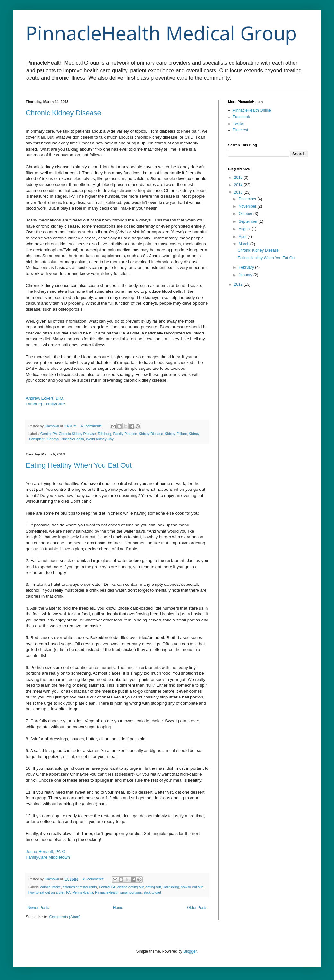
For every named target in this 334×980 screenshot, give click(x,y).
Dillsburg (104, 434)
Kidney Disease (151, 434)
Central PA (49, 434)
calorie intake (51, 887)
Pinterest (240, 130)
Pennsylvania (83, 892)
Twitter (238, 124)
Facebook (241, 117)
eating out (153, 887)
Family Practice (125, 434)
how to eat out (192, 887)
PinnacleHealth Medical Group (161, 33)
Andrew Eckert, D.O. (45, 398)
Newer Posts (38, 908)
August (245, 229)
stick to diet (152, 892)
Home (118, 908)
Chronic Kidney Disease (63, 113)
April (243, 237)
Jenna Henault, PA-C (45, 851)
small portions (131, 892)
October (246, 214)
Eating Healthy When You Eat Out (79, 465)
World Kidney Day (100, 439)
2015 (239, 178)
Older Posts (197, 908)
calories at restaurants (80, 887)
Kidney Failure (176, 434)
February (247, 267)
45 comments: (94, 879)
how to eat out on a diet (46, 892)
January (246, 275)
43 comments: (92, 426)
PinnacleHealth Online (252, 110)
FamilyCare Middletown (48, 857)
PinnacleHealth (72, 439)
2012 (239, 284)
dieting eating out (130, 887)
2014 (239, 185)
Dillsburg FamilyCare (45, 404)
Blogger (190, 951)
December (248, 199)
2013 (239, 192)
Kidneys (53, 439)
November (248, 206)
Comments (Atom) (65, 917)
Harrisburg (171, 887)
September (249, 221)
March (245, 244)
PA (68, 892)
